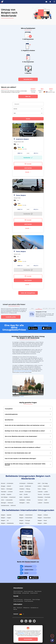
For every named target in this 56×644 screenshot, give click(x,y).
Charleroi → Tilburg (25, 489)
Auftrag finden (26, 593)
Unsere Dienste (34, 593)
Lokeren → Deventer (43, 503)
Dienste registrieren (29, 591)
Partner (15, 609)
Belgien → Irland (42, 520)
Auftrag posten (28, 600)
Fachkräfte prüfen (11, 317)
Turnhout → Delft (42, 500)
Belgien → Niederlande (7, 523)
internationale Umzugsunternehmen (23, 371)
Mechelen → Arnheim (7, 492)
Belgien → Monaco (24, 523)
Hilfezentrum (26, 608)
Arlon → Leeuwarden (7, 500)
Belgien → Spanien (6, 515)
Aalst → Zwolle (23, 494)
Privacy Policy (21, 633)
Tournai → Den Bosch (44, 494)
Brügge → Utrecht (6, 486)
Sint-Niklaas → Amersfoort (8, 497)
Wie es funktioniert (18, 591)
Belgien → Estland (43, 515)
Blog (15, 608)
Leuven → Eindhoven (25, 486)
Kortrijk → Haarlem (6, 494)
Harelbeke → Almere (25, 500)
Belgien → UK (5, 520)
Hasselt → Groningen (25, 492)
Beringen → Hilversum (7, 503)
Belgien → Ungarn (6, 518)
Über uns (28, 96)
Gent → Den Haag (43, 483)
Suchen (28, 119)
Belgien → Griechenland (26, 515)
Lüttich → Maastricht (43, 486)
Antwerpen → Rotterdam (26, 483)
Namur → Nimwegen (7, 489)
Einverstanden (28, 639)
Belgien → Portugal (25, 520)
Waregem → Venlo (24, 503)
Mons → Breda (42, 489)
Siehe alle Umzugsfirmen (28, 293)
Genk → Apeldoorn (25, 497)
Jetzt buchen (28, 168)
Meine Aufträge (17, 593)
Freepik (22, 396)
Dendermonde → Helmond (8, 505)
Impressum (19, 608)
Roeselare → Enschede (44, 497)
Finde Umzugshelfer (18, 601)
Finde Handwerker (29, 601)
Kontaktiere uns (34, 608)
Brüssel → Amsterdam (7, 483)
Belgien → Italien (42, 523)
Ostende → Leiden (43, 492)
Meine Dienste (38, 591)
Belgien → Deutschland (26, 518)
